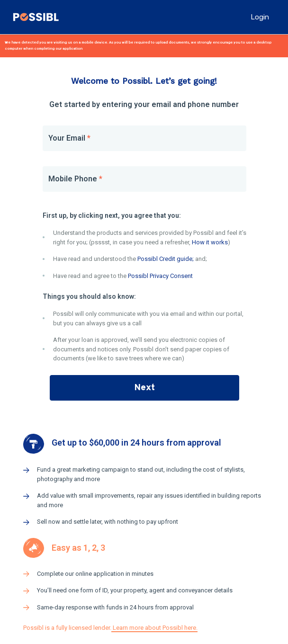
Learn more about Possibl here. (154, 628)
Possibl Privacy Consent (160, 276)
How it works (210, 242)
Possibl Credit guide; (166, 259)
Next (145, 388)
